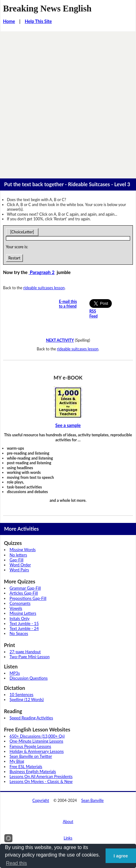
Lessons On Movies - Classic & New (41, 781)
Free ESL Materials (26, 767)
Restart (14, 258)
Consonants (20, 603)
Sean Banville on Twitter (31, 756)
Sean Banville (93, 801)
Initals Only (20, 618)
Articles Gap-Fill (24, 593)
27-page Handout (25, 652)
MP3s (15, 673)
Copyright (41, 801)
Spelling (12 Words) (27, 699)
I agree (121, 856)
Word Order (20, 565)
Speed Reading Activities (31, 718)
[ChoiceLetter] (22, 232)
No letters (18, 555)
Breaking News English (47, 8)
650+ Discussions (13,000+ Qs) (37, 736)
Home (9, 21)
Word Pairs (19, 570)
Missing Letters (23, 613)
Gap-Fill (17, 560)
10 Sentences (22, 695)
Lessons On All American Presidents (41, 776)
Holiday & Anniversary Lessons (37, 751)
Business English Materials (33, 771)
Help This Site (38, 21)
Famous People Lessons (30, 746)
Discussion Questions (29, 678)
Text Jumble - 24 (24, 628)
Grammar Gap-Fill (25, 588)
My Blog (17, 761)
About (68, 822)
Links (68, 838)
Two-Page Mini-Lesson (30, 657)
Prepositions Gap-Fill (28, 598)
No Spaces (19, 633)
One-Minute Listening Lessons (36, 741)
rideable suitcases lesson (44, 288)
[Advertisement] (68, 102)
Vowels (16, 608)
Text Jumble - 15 (24, 623)
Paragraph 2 (41, 272)
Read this (16, 863)
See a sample (68, 425)
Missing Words (23, 550)
